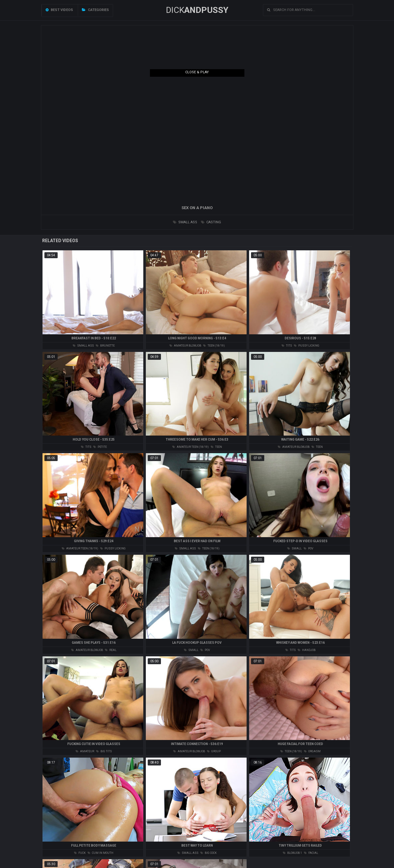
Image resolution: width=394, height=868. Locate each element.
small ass (185, 222)
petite (100, 447)
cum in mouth (100, 853)
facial (311, 853)
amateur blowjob (185, 346)
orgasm (312, 751)
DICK (197, 10)
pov (308, 548)
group (214, 751)
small (294, 548)
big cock (208, 853)
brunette (105, 346)
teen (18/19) (214, 346)
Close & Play (197, 72)
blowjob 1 (292, 853)
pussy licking (307, 346)
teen (216, 447)
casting (211, 222)
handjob (307, 650)
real (111, 650)
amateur (85, 751)
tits (287, 346)
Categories (95, 10)
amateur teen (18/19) (191, 447)
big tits (104, 751)
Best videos (59, 10)
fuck (80, 853)
